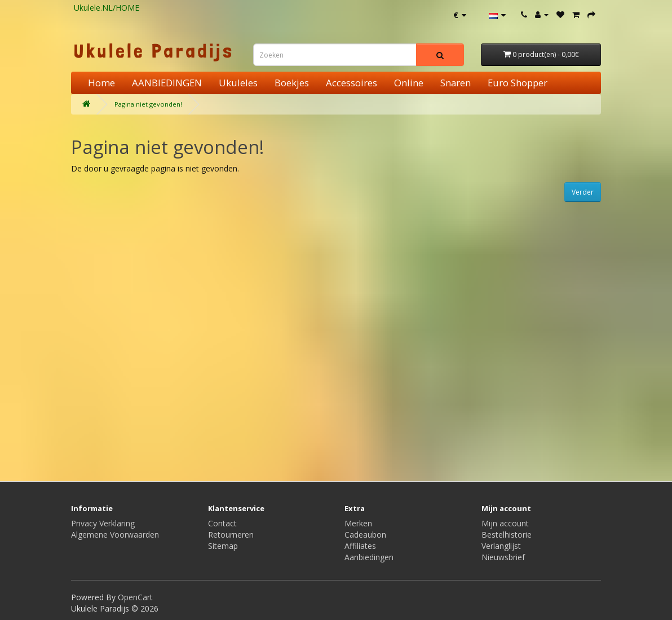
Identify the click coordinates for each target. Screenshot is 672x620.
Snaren (456, 83)
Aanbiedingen (369, 557)
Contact (222, 523)
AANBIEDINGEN (167, 83)
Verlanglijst (501, 546)
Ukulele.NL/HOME (107, 8)
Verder (583, 192)
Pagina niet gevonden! (148, 104)
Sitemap (223, 546)
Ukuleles (238, 83)
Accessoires (352, 83)
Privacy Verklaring (103, 523)
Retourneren (231, 535)
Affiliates (360, 546)
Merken (358, 523)
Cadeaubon (365, 535)
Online (409, 83)
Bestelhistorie (507, 535)
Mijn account (505, 523)
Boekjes (292, 83)
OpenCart (135, 597)
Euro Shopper (518, 83)
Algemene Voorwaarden (115, 535)
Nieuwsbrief (503, 557)
